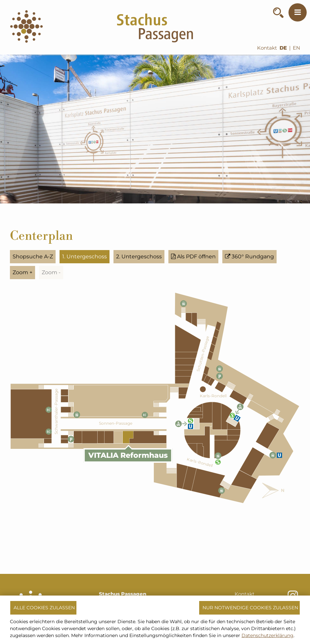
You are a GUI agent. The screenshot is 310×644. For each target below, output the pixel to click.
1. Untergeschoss (85, 257)
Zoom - (51, 272)
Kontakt (267, 48)
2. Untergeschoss (139, 257)
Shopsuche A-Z (33, 257)
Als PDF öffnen (193, 257)
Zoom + (22, 272)
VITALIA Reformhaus (128, 455)
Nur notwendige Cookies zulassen (250, 608)
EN (296, 48)
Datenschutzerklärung (267, 635)
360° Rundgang (249, 257)
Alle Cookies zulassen (44, 608)
